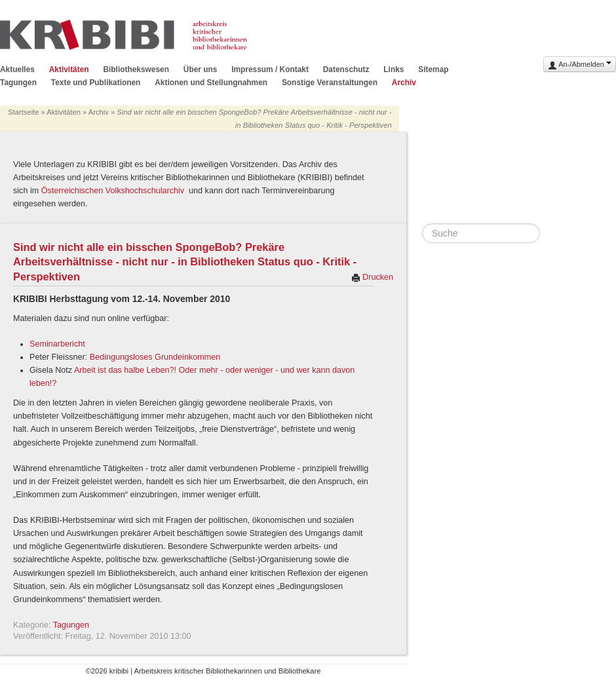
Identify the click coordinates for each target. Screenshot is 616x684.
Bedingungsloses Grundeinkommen (155, 357)
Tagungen (18, 83)
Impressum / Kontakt (270, 69)
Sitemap (433, 69)
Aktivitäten (69, 69)
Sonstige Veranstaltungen (330, 83)
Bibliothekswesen (136, 69)
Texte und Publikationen (96, 83)
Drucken (372, 277)
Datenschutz (346, 69)
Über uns (201, 69)
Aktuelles (17, 69)
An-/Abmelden (580, 65)
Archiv (404, 83)
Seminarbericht (57, 344)
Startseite (23, 112)
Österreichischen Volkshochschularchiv (114, 191)
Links (394, 69)
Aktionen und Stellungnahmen (211, 83)
